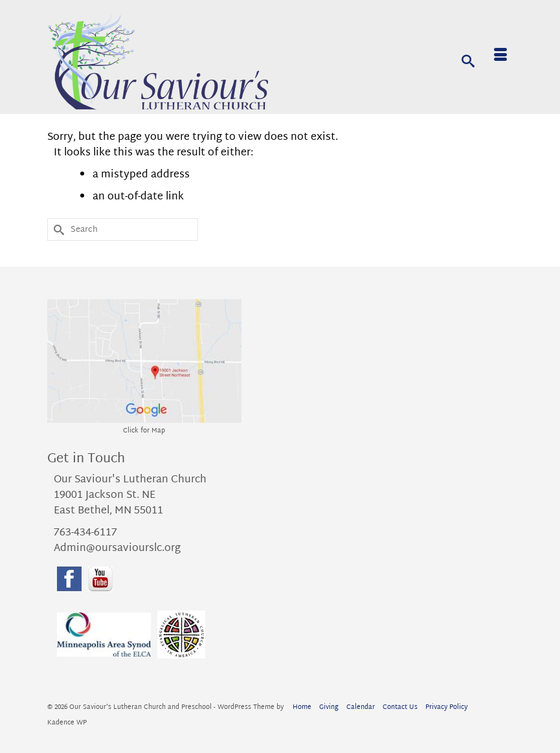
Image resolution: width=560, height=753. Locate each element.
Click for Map (144, 431)
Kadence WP (67, 723)
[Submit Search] (57, 230)
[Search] (468, 60)
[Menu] (500, 57)
